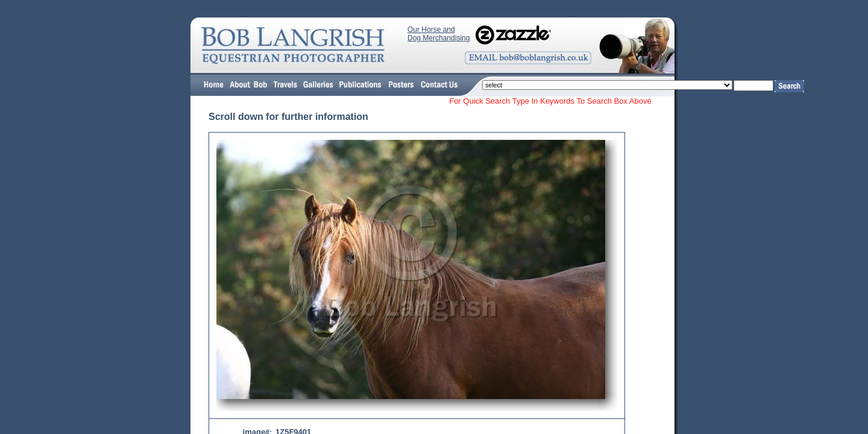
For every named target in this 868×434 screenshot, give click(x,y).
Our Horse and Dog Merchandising (439, 34)
